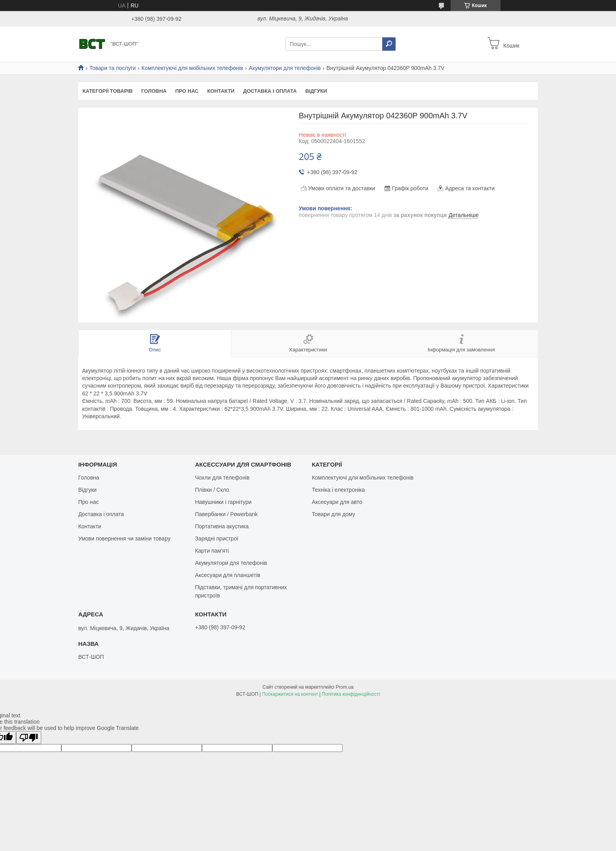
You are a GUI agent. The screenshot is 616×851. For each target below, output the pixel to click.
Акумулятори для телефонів (285, 68)
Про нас (187, 91)
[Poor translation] (29, 738)
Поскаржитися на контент (290, 694)
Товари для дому (334, 514)
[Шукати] (389, 44)
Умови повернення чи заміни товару (124, 539)
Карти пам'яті (212, 551)
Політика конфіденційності (351, 694)
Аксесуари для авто (337, 502)
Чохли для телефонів (222, 478)
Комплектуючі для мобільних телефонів (192, 68)
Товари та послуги (112, 68)
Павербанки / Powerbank (226, 514)
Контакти (221, 91)
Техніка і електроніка (338, 490)
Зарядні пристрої (216, 539)
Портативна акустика (222, 526)
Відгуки (316, 91)
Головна (154, 91)
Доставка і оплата (270, 91)
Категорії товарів (108, 91)
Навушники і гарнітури (223, 502)
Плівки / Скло (212, 490)
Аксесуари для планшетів (227, 575)
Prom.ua (345, 687)
